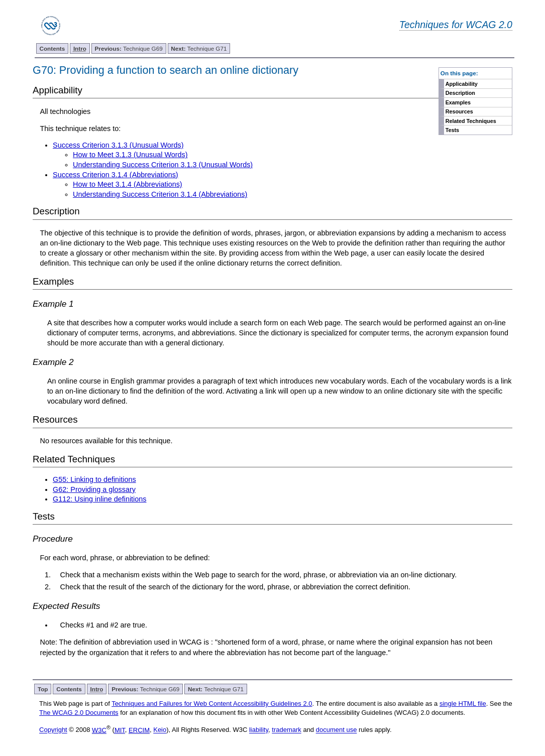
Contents (52, 48)
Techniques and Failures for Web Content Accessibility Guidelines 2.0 (212, 704)
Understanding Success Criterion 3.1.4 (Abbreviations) (160, 194)
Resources (459, 111)
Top (43, 689)
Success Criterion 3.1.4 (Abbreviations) (116, 175)
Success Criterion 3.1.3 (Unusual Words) (118, 145)
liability (259, 730)
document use (337, 730)
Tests (452, 130)
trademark (287, 730)
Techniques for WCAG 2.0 (456, 25)
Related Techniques (471, 121)
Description (460, 93)
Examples (458, 102)
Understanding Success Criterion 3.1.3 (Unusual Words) (163, 165)
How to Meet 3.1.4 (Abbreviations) (128, 184)
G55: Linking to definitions (94, 479)
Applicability (462, 84)
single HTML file (463, 704)
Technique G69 (129, 48)
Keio (160, 730)
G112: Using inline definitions (99, 499)
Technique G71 (199, 48)
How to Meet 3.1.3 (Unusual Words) (130, 155)
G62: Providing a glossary (94, 489)
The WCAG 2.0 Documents (79, 713)
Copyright (53, 730)
